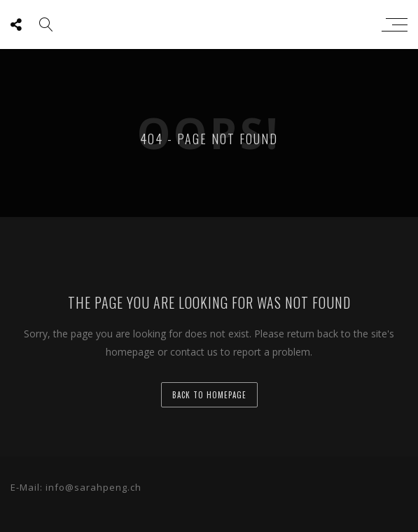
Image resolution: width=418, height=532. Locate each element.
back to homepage (209, 395)
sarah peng (205, 24)
